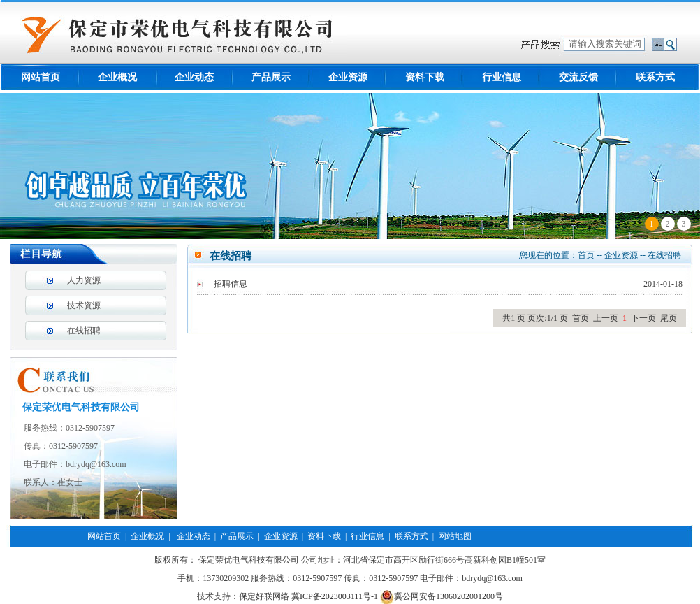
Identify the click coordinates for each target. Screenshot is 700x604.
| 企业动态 (187, 536)
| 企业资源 (275, 536)
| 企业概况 (143, 536)
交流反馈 (578, 77)
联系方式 (655, 77)
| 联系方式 (406, 536)
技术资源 (84, 305)
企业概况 (117, 77)
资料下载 (425, 77)
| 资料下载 (319, 536)
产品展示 (271, 77)
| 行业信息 (363, 536)
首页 (586, 255)
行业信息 (502, 77)
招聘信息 (231, 284)
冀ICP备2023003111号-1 (335, 596)
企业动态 (194, 77)
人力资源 (84, 280)
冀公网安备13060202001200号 (442, 596)
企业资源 (348, 77)
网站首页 (41, 77)
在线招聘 (84, 331)
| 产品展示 (232, 536)
